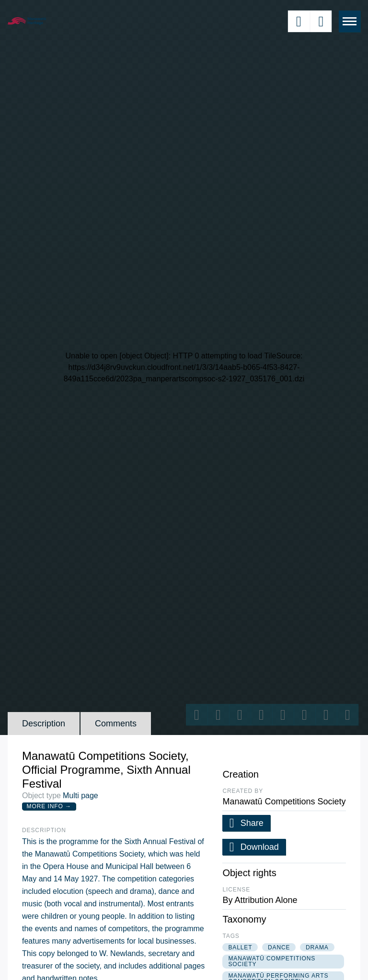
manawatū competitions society (272, 961)
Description (44, 724)
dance (279, 947)
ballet (240, 947)
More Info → (49, 806)
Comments (116, 724)
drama (317, 947)
